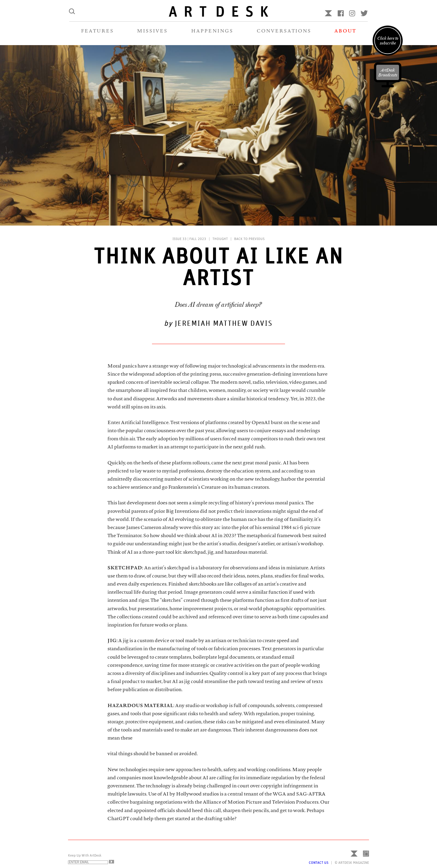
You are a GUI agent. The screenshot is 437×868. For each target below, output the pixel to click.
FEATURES (97, 35)
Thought (220, 239)
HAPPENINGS (212, 35)
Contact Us (319, 863)
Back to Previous (249, 239)
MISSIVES (152, 35)
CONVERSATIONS (284, 35)
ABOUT (345, 35)
